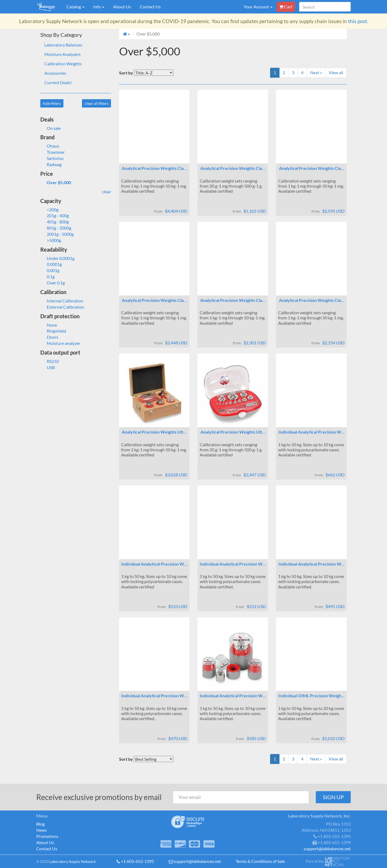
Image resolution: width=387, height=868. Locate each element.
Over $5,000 (56, 182)
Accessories (55, 73)
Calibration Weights (63, 64)
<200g (49, 210)
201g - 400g (55, 215)
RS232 (50, 361)
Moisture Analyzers (62, 54)
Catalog (75, 7)
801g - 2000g (56, 228)
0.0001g (51, 264)
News (42, 830)
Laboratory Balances (63, 45)
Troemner (53, 152)
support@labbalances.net (197, 861)
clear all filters (96, 103)
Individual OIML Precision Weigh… (311, 696)
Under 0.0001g (57, 258)
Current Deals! (58, 82)
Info (99, 7)
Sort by (126, 73)
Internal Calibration (62, 301)
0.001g (50, 270)
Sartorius (52, 158)
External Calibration (62, 307)
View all (336, 72)
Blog (40, 824)
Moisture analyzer (60, 343)
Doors (49, 337)
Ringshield (53, 331)
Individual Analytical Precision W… (311, 432)
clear (107, 192)
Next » (316, 72)
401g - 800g (55, 222)
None (49, 325)
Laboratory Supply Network (73, 861)
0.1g (47, 276)
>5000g (51, 240)
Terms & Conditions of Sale (260, 861)
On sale (51, 128)
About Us (122, 7)
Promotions (47, 836)
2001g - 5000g (57, 234)
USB (48, 367)
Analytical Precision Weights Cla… (154, 168)
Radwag (51, 164)
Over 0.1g (53, 283)
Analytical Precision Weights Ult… (154, 432)
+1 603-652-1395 (137, 861)
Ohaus (50, 146)
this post (358, 21)
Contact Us (150, 7)
